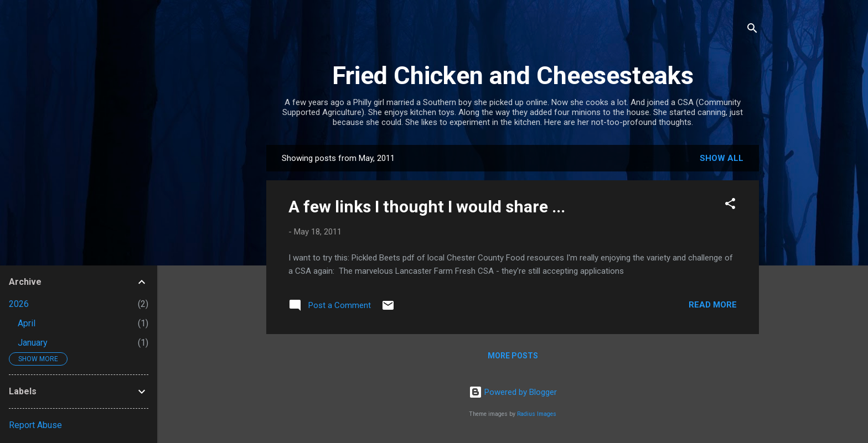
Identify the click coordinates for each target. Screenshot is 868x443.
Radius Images (537, 414)
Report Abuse (35, 425)
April (27, 323)
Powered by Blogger (513, 392)
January (33, 343)
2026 (19, 304)
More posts (513, 356)
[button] (730, 205)
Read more (713, 305)
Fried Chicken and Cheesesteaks (513, 75)
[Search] (752, 30)
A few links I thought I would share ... (427, 207)
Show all (722, 158)
